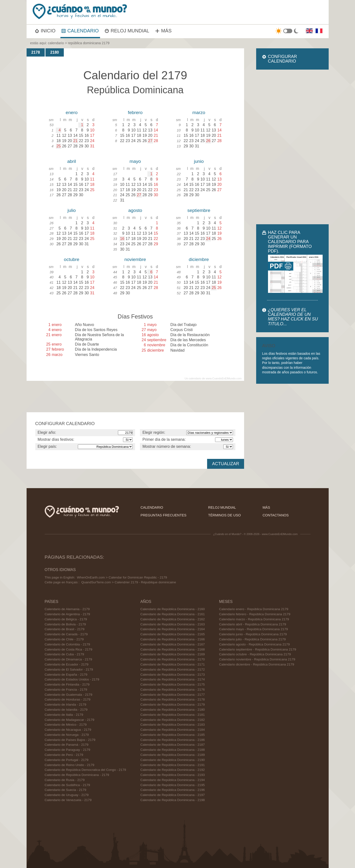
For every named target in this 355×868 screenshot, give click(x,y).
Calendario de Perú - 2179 (64, 755)
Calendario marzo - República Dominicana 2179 (254, 619)
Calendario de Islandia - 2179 (66, 710)
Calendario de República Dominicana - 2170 (173, 659)
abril (72, 161)
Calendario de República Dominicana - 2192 (173, 770)
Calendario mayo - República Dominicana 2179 (254, 629)
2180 (55, 52)
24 (208, 239)
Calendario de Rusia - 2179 (65, 780)
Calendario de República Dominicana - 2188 (173, 750)
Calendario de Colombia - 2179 (67, 644)
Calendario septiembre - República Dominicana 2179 (258, 649)
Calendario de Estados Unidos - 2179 (72, 679)
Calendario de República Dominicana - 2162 (173, 619)
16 (122, 239)
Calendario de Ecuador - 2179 (67, 664)
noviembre (135, 259)
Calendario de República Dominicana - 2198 (173, 800)
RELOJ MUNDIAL (127, 31)
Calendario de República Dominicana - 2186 (173, 740)
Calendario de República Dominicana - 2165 (173, 634)
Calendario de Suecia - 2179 (65, 790)
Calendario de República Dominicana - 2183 (173, 725)
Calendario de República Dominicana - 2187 (173, 745)
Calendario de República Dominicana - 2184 (173, 730)
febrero (135, 112)
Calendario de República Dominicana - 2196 (173, 790)
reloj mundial (222, 507)
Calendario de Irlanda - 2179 (65, 705)
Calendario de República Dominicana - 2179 (77, 775)
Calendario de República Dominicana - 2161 (173, 614)
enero (72, 112)
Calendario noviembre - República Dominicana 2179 (257, 659)
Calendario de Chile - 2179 (64, 639)
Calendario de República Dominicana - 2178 (173, 699)
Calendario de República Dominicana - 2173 (173, 675)
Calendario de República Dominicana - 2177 (173, 695)
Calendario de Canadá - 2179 (66, 634)
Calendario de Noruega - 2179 (67, 735)
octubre (72, 259)
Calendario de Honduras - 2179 (68, 699)
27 (150, 141)
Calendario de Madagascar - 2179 (70, 720)
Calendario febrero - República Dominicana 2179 (255, 614)
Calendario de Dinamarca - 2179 (68, 659)
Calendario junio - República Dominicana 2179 (253, 634)
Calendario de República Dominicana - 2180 (173, 710)
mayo (135, 161)
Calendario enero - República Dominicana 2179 (254, 609)
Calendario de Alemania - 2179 (67, 609)
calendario (56, 43)
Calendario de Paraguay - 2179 (68, 750)
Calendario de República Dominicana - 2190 (173, 760)
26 (208, 141)
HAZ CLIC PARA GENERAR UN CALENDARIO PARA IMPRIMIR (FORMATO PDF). (290, 242)
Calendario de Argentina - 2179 (67, 614)
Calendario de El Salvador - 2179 (69, 669)
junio (199, 161)
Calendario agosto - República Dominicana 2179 (254, 644)
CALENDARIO (80, 31)
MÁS (163, 31)
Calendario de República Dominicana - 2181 (173, 715)
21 (75, 141)
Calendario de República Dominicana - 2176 (173, 690)
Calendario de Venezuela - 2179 (68, 800)
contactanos (275, 515)
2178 (36, 52)
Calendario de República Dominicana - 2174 (173, 679)
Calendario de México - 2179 (66, 725)
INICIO (45, 31)
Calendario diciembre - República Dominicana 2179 (257, 664)
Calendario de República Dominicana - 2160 (173, 609)
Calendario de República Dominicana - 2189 (173, 755)
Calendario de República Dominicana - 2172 (173, 669)
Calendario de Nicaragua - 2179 (68, 730)
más (266, 507)
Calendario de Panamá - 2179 (67, 745)
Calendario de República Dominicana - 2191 (173, 765)
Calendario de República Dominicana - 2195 (173, 785)
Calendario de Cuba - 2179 (64, 654)
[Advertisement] (292, 147)
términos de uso (224, 515)
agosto (135, 210)
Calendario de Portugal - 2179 (67, 760)
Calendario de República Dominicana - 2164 (173, 629)
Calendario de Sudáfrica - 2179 (67, 785)
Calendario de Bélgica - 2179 (66, 619)
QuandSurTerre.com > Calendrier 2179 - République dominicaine (129, 582)
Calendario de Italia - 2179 (64, 715)
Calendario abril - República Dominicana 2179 (253, 624)
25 (58, 146)
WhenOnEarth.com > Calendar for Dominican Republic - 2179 (122, 577)
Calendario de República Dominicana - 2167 (173, 644)
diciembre (199, 259)
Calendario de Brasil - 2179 (65, 629)
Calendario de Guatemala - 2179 (69, 695)
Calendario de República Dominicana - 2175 (173, 684)
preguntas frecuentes (163, 515)
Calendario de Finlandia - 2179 (67, 684)
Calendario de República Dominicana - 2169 (173, 654)
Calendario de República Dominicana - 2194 (173, 780)
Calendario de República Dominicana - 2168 (173, 649)
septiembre (199, 210)
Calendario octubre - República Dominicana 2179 (255, 654)
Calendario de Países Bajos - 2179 (70, 740)
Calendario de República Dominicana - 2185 (173, 735)
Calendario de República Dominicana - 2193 (173, 775)
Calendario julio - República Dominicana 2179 (253, 639)
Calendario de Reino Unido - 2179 (70, 765)
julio (72, 210)
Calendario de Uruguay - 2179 (67, 795)
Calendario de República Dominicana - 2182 (173, 720)
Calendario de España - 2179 (66, 675)
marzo (199, 112)
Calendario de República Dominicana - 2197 (173, 795)
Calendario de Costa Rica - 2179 (69, 649)
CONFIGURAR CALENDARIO (283, 59)
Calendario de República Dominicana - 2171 (173, 664)
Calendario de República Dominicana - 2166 (173, 639)
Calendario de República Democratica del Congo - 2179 (85, 770)
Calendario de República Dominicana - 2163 (173, 624)
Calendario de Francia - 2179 (66, 690)
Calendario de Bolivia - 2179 (65, 624)
